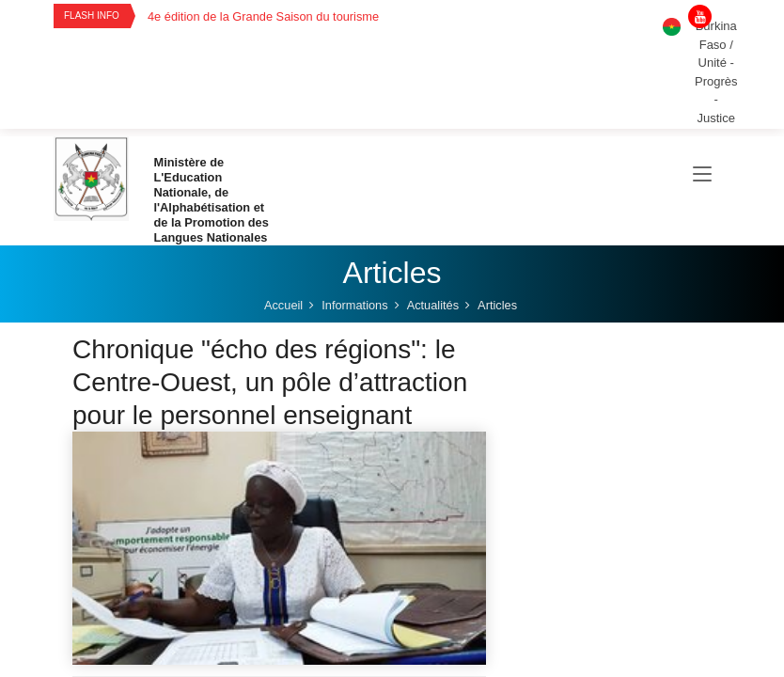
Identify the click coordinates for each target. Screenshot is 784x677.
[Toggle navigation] (702, 175)
